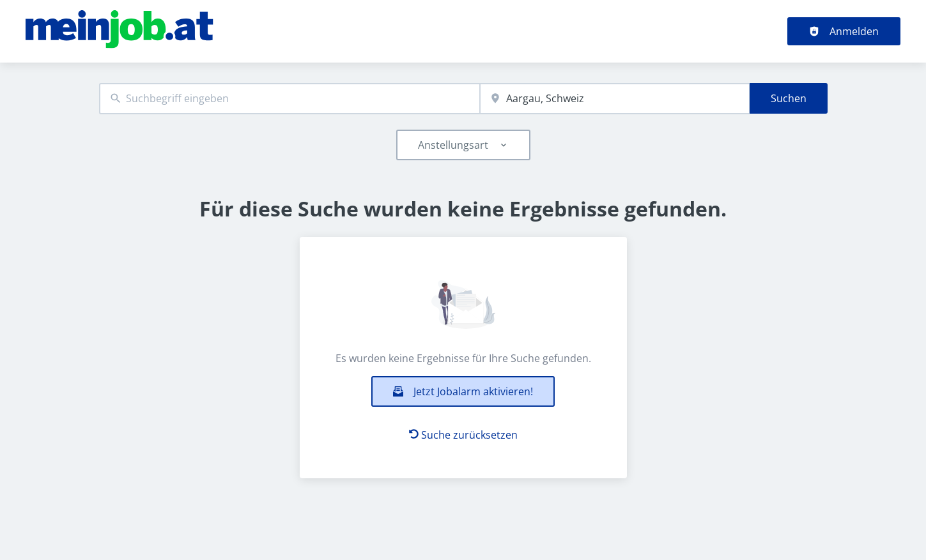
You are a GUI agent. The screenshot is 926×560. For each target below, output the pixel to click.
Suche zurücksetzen (463, 435)
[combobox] (290, 99)
